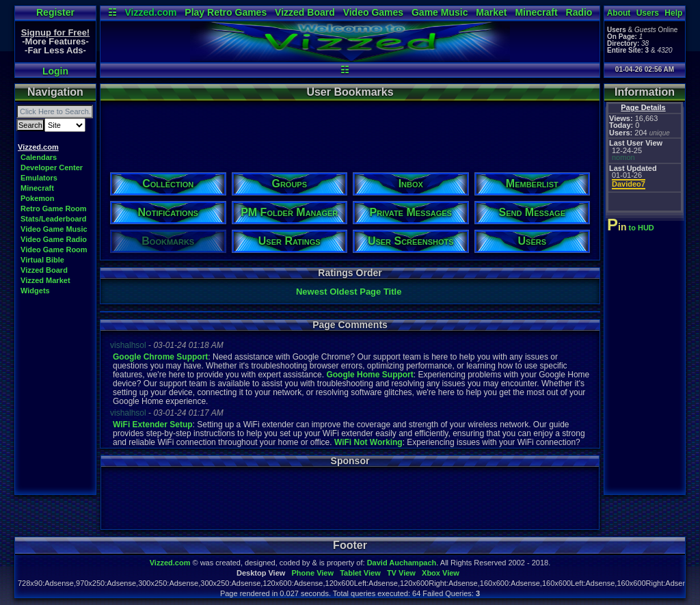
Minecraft (536, 12)
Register (55, 12)
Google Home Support (369, 375)
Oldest (343, 292)
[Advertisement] (349, 132)
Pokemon (38, 198)
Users (648, 13)
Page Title (380, 292)
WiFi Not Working (368, 442)
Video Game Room (54, 250)
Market (491, 12)
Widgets (35, 291)
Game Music (440, 12)
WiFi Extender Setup (153, 425)
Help (673, 13)
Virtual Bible (42, 260)
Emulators (39, 178)
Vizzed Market (45, 280)
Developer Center (52, 167)
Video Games (373, 12)
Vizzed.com (150, 12)
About (619, 13)
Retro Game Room (54, 209)
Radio (579, 12)
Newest (312, 292)
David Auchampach (402, 563)
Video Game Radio (54, 239)
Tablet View (360, 573)
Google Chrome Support (160, 357)
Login (55, 71)
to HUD (632, 228)
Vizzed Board (305, 12)
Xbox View (441, 573)
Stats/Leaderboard (54, 219)
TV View (401, 573)
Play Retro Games (226, 12)
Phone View (312, 573)
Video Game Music (54, 229)
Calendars (39, 157)
